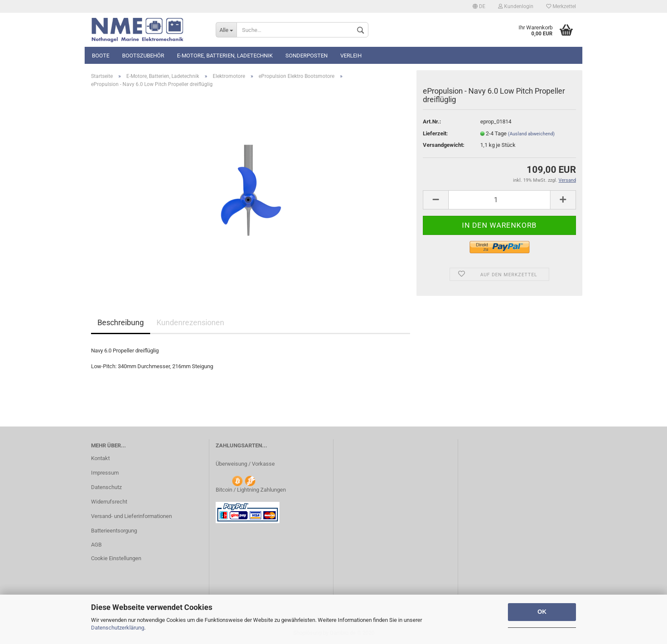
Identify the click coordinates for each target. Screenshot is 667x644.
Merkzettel (561, 6)
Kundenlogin (516, 6)
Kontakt (100, 458)
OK (542, 612)
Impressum (105, 473)
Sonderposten (306, 56)
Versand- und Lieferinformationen (131, 516)
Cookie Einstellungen (116, 558)
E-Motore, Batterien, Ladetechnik (225, 56)
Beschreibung (121, 322)
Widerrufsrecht (109, 502)
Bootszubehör (143, 56)
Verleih (351, 56)
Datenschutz (106, 487)
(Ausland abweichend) (531, 134)
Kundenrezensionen (190, 322)
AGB (96, 545)
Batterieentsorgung (114, 531)
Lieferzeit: (435, 133)
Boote (101, 56)
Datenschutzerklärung (118, 628)
